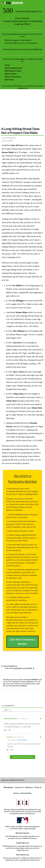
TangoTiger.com (22, 843)
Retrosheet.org (22, 855)
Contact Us (19, 787)
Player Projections (13, 77)
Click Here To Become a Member (22, 642)
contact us (37, 49)
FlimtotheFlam (22, 740)
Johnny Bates (18, 394)
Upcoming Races (10, 666)
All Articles (9, 79)
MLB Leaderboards (13, 68)
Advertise (29, 787)
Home (7, 65)
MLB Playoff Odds (13, 71)
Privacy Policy (26, 793)
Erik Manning (10, 138)
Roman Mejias (8, 152)
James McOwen (17, 145)
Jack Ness (17, 343)
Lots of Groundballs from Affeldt (19, 668)
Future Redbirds (32, 679)
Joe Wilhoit (17, 285)
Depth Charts (11, 74)
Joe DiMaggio (18, 301)
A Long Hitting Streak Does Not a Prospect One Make (20, 131)
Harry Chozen (19, 372)
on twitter (23, 686)
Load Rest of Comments (23, 757)
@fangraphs (8, 787)
